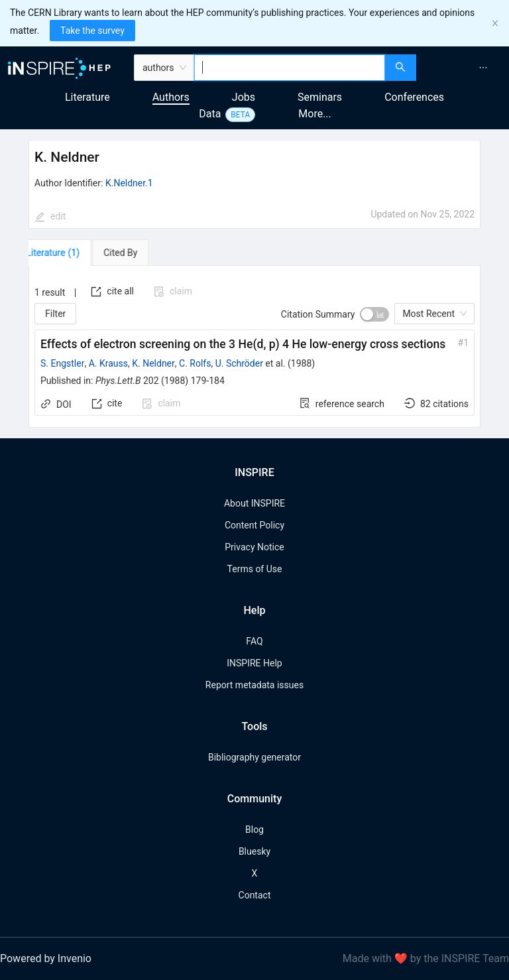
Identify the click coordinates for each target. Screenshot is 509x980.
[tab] (67, 253)
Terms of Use (255, 569)
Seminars (320, 97)
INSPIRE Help (254, 663)
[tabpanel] (254, 347)
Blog (254, 829)
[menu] (464, 68)
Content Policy (254, 525)
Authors (171, 97)
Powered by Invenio (46, 958)
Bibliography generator (254, 757)
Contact (255, 895)
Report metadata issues (254, 685)
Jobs (244, 97)
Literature (87, 97)
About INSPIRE (254, 503)
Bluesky (254, 851)
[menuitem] (483, 68)
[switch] (374, 314)
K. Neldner (153, 363)
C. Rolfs (195, 363)
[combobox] (290, 68)
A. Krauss (108, 363)
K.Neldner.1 (129, 183)
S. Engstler (62, 363)
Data (210, 114)
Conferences (414, 97)
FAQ (254, 641)
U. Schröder (239, 363)
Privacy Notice (254, 547)
